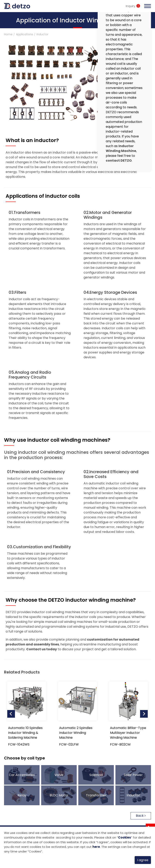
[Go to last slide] (11, 714)
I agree (143, 860)
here (96, 847)
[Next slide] (144, 714)
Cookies (125, 837)
